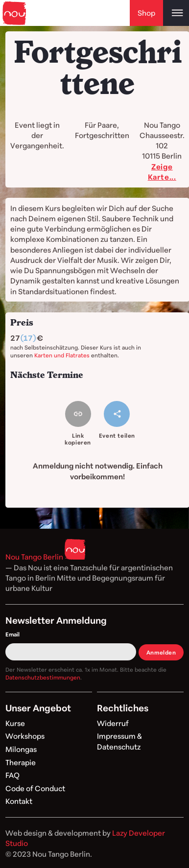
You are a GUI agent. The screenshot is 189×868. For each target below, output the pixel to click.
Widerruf (113, 723)
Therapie (21, 762)
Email (12, 634)
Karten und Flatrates (62, 355)
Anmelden (161, 652)
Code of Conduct (35, 788)
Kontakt (19, 801)
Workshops (25, 736)
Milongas (21, 749)
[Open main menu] (176, 13)
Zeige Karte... (162, 172)
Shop (146, 13)
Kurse (15, 723)
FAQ (12, 775)
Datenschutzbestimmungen (43, 677)
